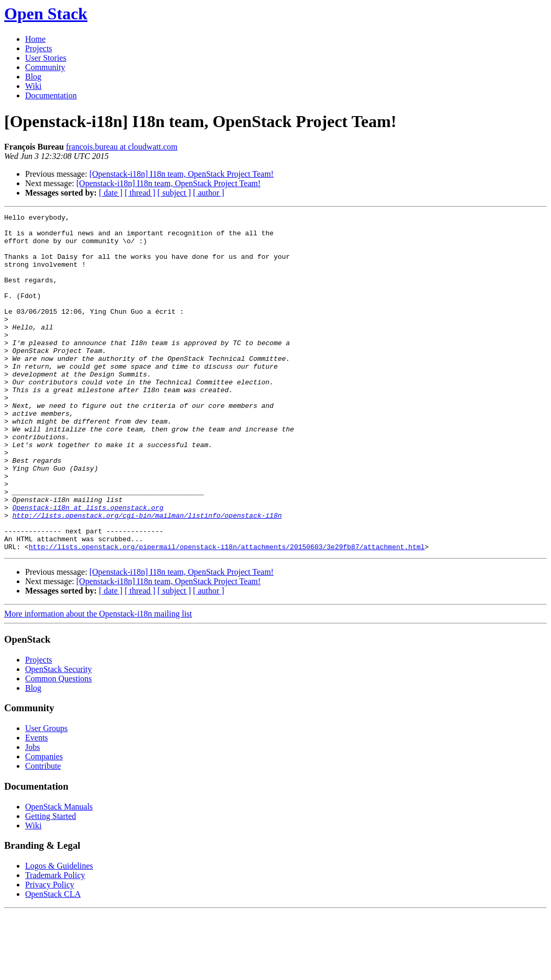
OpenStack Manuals (59, 874)
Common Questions (59, 746)
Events (37, 805)
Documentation (51, 95)
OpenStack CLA (53, 961)
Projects (39, 48)
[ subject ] (174, 193)
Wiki (33, 86)
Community (45, 67)
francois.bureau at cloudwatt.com (122, 147)
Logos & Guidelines (59, 933)
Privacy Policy (50, 952)
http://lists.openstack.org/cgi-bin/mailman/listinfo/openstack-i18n (147, 576)
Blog (33, 77)
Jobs (32, 814)
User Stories (46, 58)
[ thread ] (140, 193)
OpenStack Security (59, 737)
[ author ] (209, 193)
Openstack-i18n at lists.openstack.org (88, 567)
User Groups (46, 796)
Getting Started (50, 884)
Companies (44, 824)
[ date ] (111, 193)
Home (35, 39)
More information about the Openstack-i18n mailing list (98, 681)
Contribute (43, 833)
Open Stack (46, 14)
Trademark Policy (55, 943)
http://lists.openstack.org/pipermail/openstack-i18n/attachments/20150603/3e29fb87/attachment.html (227, 614)
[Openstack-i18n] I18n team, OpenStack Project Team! (182, 174)
